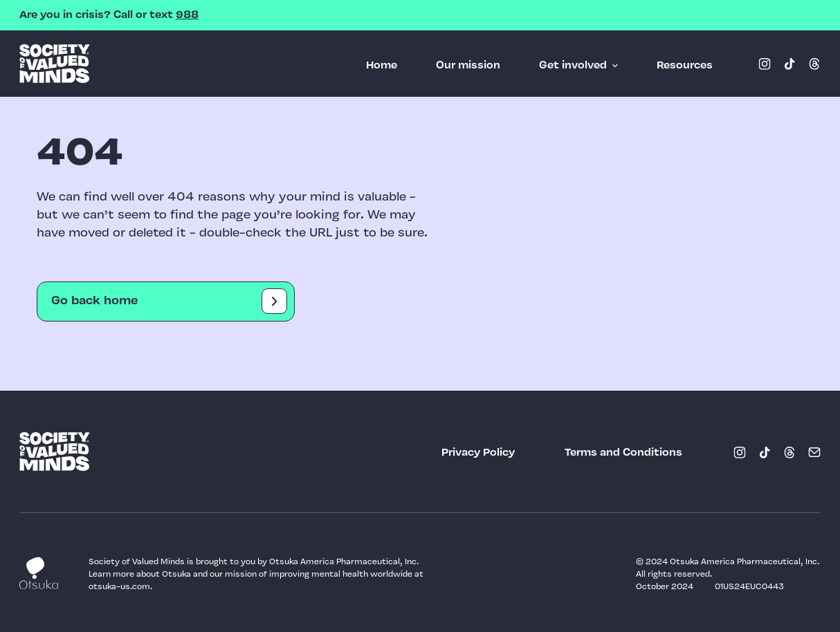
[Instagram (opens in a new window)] (765, 64)
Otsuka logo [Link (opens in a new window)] (39, 573)
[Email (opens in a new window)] (814, 452)
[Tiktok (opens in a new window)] (789, 64)
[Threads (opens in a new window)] (814, 64)
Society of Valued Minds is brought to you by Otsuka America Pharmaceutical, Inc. (255, 562)
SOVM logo (55, 64)
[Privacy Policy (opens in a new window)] (478, 453)
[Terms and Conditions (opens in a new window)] (623, 453)
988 (187, 15)
